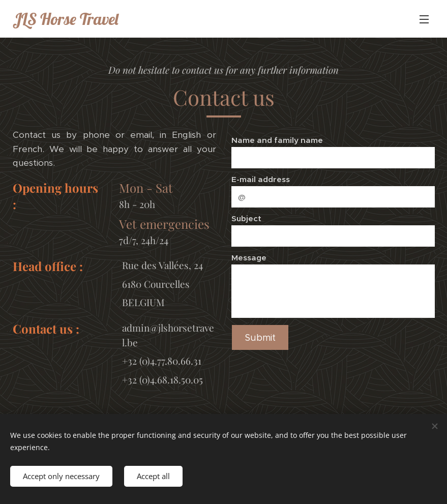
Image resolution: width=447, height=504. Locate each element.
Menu (424, 19)
